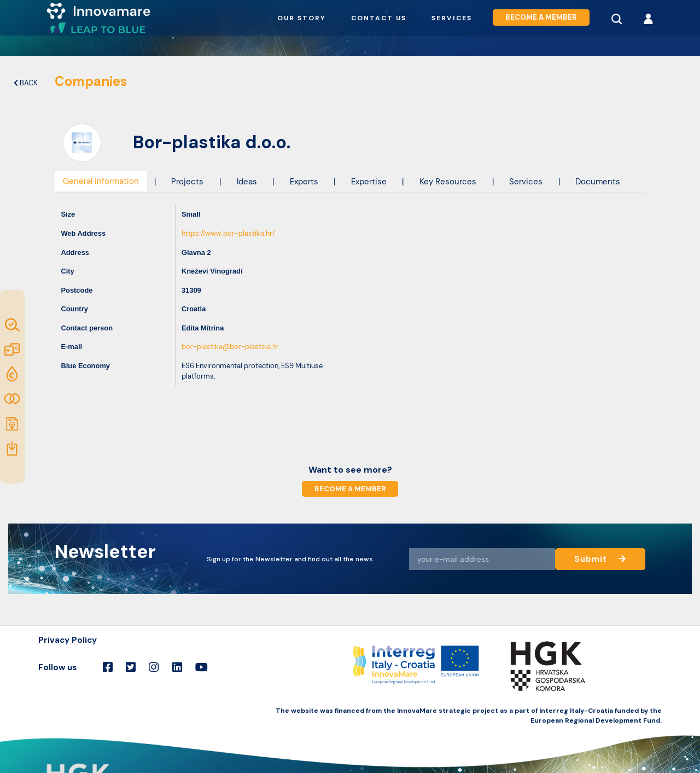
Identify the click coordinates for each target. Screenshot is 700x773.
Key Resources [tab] (448, 182)
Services (452, 18)
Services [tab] (526, 182)
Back (26, 83)
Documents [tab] (598, 182)
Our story (302, 18)
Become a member (541, 18)
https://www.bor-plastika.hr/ (228, 233)
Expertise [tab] (369, 182)
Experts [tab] (304, 182)
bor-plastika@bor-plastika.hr (230, 347)
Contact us (379, 18)
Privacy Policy (68, 640)
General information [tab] (101, 181)
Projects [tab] (187, 182)
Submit (600, 559)
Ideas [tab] (247, 182)
